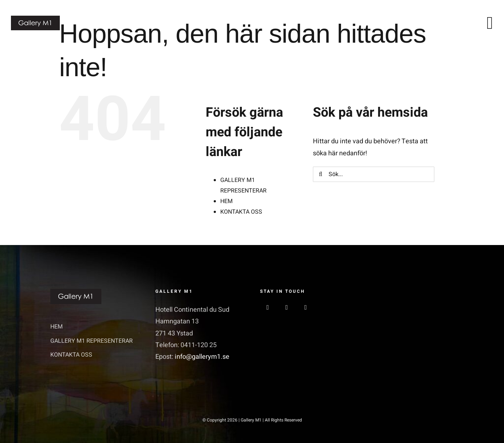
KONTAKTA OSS (241, 212)
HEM (226, 201)
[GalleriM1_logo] (35, 19)
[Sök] (321, 174)
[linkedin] (306, 307)
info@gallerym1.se (202, 357)
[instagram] (287, 307)
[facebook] (268, 307)
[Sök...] (374, 174)
